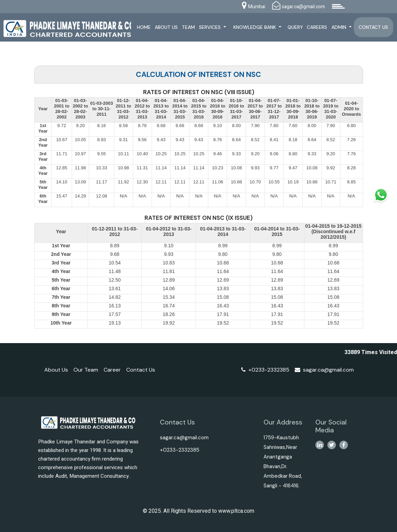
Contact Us (374, 27)
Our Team (86, 370)
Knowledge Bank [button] (256, 27)
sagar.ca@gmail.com (324, 370)
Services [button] (211, 27)
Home (144, 27)
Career (112, 370)
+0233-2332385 (265, 370)
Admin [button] (340, 27)
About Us (167, 27)
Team (189, 27)
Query (296, 27)
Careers (317, 27)
